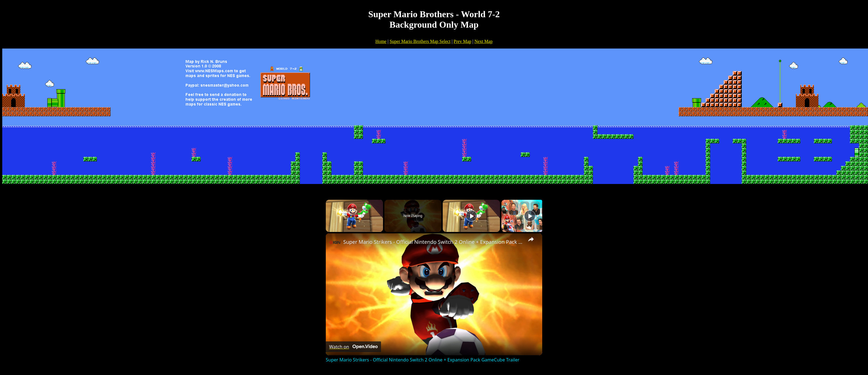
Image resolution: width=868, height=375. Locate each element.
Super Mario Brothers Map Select (420, 41)
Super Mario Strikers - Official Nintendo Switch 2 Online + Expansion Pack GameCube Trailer (433, 242)
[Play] (471, 216)
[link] (335, 242)
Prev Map (463, 41)
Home (381, 41)
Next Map (483, 41)
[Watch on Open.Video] (353, 347)
